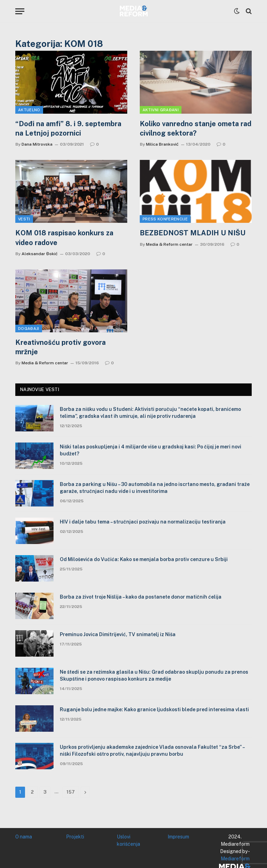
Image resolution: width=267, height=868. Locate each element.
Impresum (178, 837)
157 (71, 792)
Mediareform (235, 859)
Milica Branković (162, 144)
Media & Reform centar (169, 244)
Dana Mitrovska (37, 144)
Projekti (75, 837)
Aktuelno (29, 110)
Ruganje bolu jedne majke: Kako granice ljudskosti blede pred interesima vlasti (154, 709)
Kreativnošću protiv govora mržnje (60, 347)
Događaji (29, 328)
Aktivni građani (161, 110)
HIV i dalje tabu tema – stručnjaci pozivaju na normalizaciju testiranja (143, 522)
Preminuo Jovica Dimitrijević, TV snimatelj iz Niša (118, 634)
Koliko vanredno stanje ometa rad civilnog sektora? (196, 128)
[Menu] (20, 11)
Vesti (24, 219)
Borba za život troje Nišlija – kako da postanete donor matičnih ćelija (141, 597)
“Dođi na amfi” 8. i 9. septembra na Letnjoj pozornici (68, 128)
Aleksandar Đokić (40, 254)
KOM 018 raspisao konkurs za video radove (64, 238)
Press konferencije (165, 219)
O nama (24, 837)
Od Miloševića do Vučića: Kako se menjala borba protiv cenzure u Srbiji (144, 559)
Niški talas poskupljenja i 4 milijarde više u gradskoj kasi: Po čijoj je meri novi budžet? (151, 450)
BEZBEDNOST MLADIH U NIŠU (193, 233)
